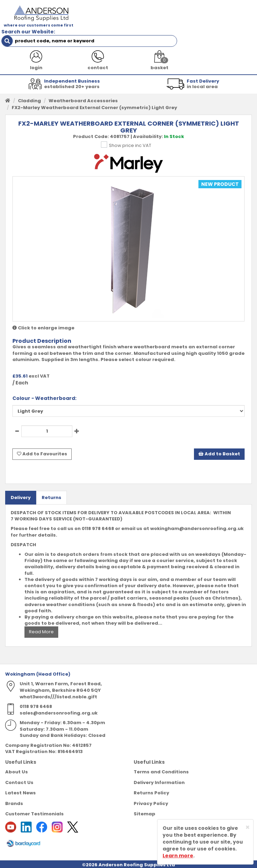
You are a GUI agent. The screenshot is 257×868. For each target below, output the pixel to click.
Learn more (178, 856)
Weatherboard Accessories (83, 93)
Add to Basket (219, 445)
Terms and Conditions (161, 762)
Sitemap (145, 804)
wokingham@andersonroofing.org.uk (197, 519)
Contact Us (19, 772)
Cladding (29, 93)
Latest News (20, 783)
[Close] (248, 827)
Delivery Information (159, 772)
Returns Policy (151, 783)
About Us (17, 762)
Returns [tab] (52, 488)
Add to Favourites (42, 445)
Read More (41, 622)
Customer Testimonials (34, 804)
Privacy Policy (151, 793)
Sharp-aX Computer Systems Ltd (141, 864)
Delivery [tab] (21, 488)
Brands (14, 793)
